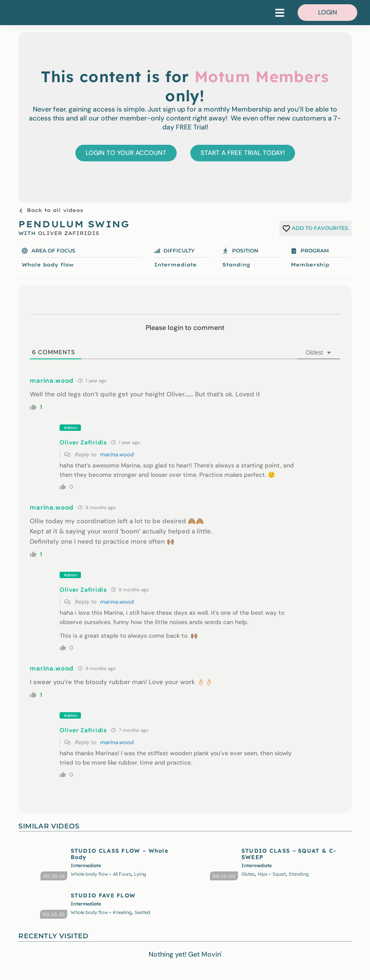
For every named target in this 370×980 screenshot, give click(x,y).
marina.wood (117, 454)
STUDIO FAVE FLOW (103, 895)
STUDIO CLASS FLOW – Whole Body (120, 854)
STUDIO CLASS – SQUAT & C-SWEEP (289, 854)
